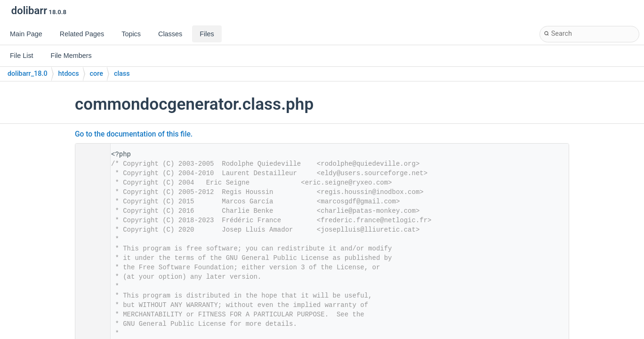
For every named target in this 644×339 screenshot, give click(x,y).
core (97, 74)
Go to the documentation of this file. (134, 134)
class (122, 74)
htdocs (69, 74)
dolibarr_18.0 (28, 74)
